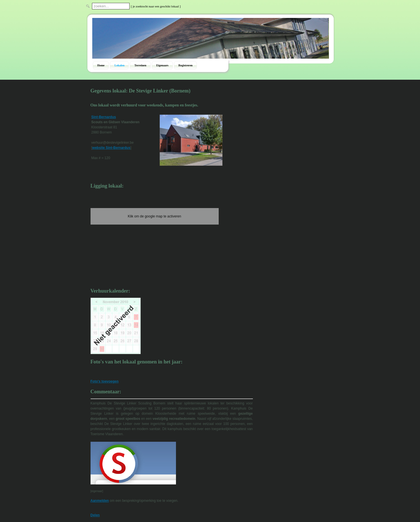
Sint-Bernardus (104, 117)
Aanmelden (100, 501)
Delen (95, 515)
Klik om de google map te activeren (154, 216)
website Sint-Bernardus (111, 148)
